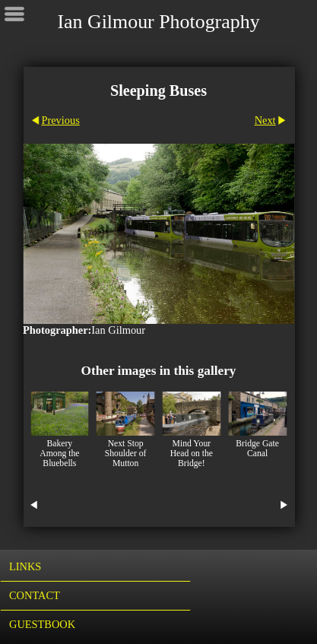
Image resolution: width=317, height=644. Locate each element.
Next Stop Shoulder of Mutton (126, 454)
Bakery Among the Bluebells (59, 454)
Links (25, 566)
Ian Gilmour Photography (158, 22)
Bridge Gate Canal (257, 449)
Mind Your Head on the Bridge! (192, 454)
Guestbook (42, 624)
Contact (35, 595)
